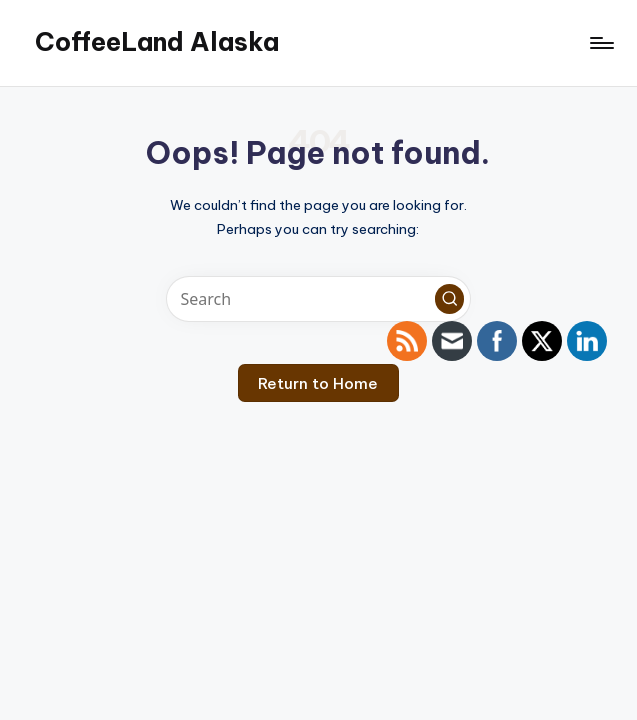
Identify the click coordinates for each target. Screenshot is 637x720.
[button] (450, 299)
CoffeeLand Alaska (157, 42)
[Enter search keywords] (318, 299)
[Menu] (600, 43)
